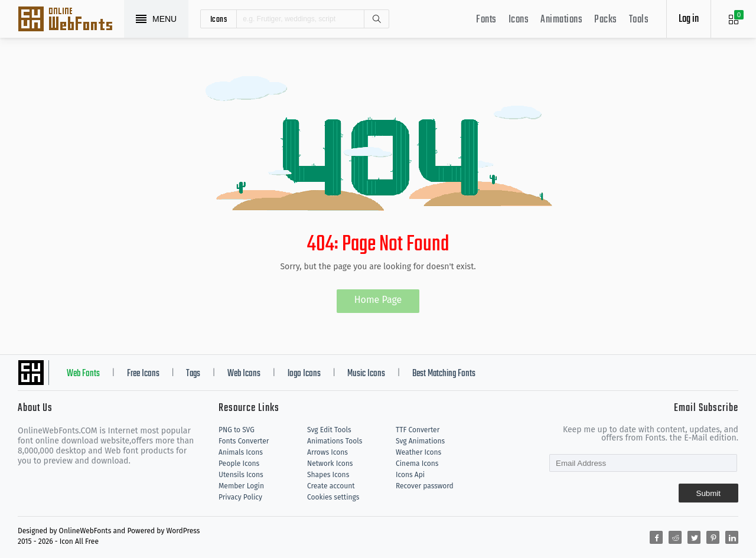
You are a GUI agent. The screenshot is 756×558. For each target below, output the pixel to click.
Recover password (425, 486)
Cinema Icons (417, 464)
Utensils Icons (241, 475)
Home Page (378, 300)
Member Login (241, 486)
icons (219, 19)
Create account (331, 486)
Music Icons (366, 374)
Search (376, 19)
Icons (519, 20)
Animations (561, 20)
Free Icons (143, 374)
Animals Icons (241, 452)
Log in (689, 19)
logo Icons (304, 374)
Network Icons (330, 464)
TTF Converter (418, 430)
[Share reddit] (675, 537)
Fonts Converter (244, 441)
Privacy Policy (240, 497)
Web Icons (244, 374)
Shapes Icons (328, 475)
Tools (639, 20)
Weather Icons (418, 452)
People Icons (239, 464)
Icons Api (410, 475)
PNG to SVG (237, 430)
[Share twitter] (694, 537)
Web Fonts (83, 374)
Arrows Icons (328, 452)
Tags (193, 374)
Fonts (486, 20)
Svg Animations (420, 441)
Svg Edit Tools (329, 430)
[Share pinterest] (713, 537)
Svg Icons (71, 20)
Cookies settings (333, 497)
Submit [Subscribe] (708, 493)
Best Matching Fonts (444, 374)
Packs (606, 20)
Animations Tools (335, 441)
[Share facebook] (656, 537)
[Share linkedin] (732, 537)
